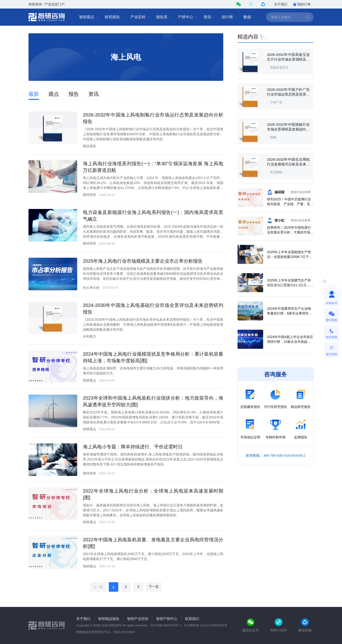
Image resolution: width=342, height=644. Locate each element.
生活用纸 (276, 172)
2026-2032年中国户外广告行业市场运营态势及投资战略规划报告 (288, 94)
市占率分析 (91, 288)
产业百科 (140, 17)
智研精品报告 (109, 619)
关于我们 (281, 4)
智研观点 (89, 17)
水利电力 (90, 336)
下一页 (154, 587)
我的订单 (302, 4)
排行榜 (229, 17)
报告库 (164, 17)
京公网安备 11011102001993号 (206, 625)
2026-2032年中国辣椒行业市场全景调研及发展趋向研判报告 (288, 129)
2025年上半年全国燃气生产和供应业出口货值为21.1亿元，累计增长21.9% (290, 285)
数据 (249, 17)
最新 (34, 94)
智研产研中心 (167, 619)
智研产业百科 (138, 619)
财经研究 (90, 195)
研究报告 (114, 17)
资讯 (209, 17)
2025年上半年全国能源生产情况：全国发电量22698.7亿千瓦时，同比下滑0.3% (290, 257)
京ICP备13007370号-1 (166, 625)
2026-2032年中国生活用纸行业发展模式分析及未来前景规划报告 (288, 164)
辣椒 (273, 137)
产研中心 (187, 17)
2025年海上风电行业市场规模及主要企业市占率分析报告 (143, 261)
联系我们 (192, 619)
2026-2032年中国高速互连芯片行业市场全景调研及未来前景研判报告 (288, 59)
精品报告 (90, 146)
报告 (74, 94)
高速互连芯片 (279, 67)
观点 (54, 94)
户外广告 (276, 102)
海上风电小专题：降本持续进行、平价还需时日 (133, 447)
